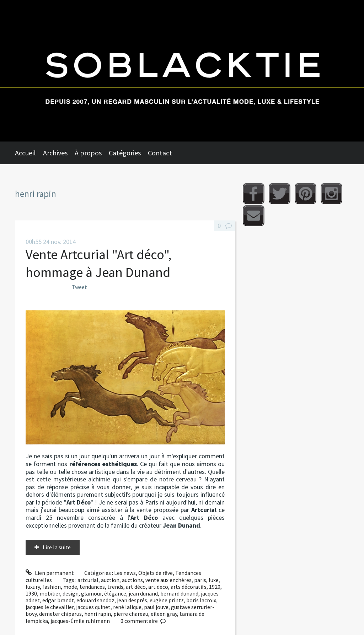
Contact (160, 153)
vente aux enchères (168, 580)
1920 (215, 587)
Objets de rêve (156, 573)
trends (115, 587)
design (71, 593)
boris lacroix (201, 600)
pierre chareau (131, 614)
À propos (88, 153)
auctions (132, 580)
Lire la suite (57, 547)
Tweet (79, 287)
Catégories (125, 153)
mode (70, 587)
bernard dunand (179, 593)
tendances (92, 587)
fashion (52, 587)
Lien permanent (50, 573)
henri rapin (98, 614)
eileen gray (164, 614)
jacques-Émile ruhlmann (80, 621)
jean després (132, 600)
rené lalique (127, 607)
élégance (115, 593)
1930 (31, 593)
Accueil (25, 153)
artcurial (88, 580)
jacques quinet (93, 607)
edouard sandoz (95, 600)
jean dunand (143, 593)
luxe (214, 580)
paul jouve (156, 607)
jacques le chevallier (50, 607)
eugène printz (167, 600)
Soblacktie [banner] (182, 71)
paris (200, 580)
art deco (158, 587)
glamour (91, 593)
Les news (125, 573)
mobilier (50, 593)
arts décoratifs (189, 587)
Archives (55, 153)
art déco (136, 587)
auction (110, 580)
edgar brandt (58, 600)
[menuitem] (29, 153)
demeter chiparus (60, 614)
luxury (33, 587)
